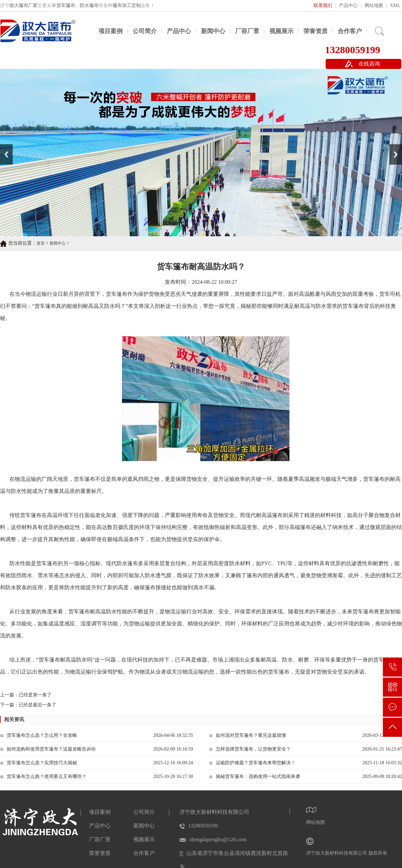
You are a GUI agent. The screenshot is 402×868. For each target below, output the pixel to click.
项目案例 (111, 31)
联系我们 (323, 6)
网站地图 (374, 6)
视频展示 (281, 31)
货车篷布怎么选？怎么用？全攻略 (42, 735)
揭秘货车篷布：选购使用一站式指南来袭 (258, 776)
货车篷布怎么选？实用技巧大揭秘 (42, 763)
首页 (41, 243)
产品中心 (348, 6)
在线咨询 (369, 64)
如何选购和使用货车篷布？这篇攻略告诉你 (51, 749)
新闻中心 (213, 31)
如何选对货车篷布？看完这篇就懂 (251, 735)
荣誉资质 (316, 31)
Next (393, 147)
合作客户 (350, 31)
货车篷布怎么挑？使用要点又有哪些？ (47, 776)
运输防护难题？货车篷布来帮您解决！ (256, 763)
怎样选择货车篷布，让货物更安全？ (253, 749)
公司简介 (145, 31)
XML (395, 6)
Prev (4, 147)
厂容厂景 (247, 31)
